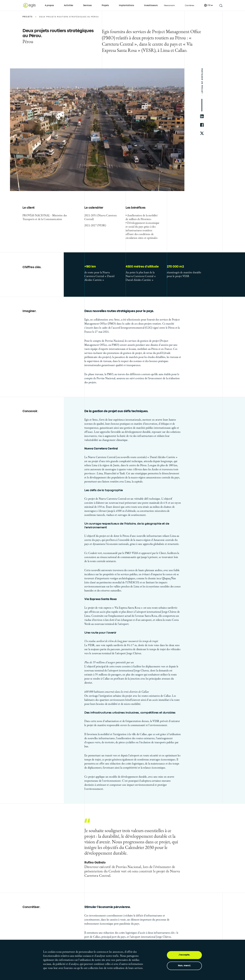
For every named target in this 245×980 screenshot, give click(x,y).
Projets (105, 5)
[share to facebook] (202, 125)
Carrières (190, 5)
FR (208, 5)
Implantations (126, 5)
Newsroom (169, 5)
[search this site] (221, 5)
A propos (49, 5)
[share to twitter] (202, 133)
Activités (69, 5)
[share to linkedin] (202, 116)
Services (87, 5)
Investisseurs (151, 5)
